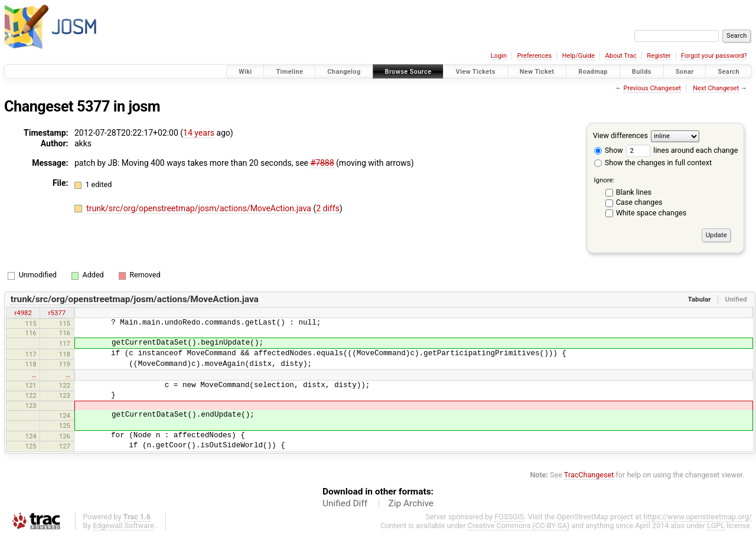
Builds (642, 72)
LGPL (716, 525)
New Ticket (537, 72)
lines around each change (682, 150)
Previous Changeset (652, 88)
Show (609, 150)
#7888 (322, 163)
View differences (620, 135)
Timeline (289, 72)
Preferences (534, 56)
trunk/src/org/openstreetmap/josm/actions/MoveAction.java (200, 208)
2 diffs (328, 208)
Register (659, 56)
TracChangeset (589, 475)
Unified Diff (345, 503)
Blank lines (634, 192)
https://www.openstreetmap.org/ (698, 517)
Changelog (344, 72)
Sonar (685, 72)
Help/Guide (579, 56)
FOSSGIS (509, 517)
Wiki (245, 72)
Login (499, 56)
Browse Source (408, 72)
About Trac (621, 56)
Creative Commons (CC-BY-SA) (519, 525)
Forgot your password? (714, 56)
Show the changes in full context (653, 163)
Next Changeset (716, 88)
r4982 (23, 313)
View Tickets (475, 72)
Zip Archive (411, 503)
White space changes (651, 213)
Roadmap (593, 72)
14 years (199, 133)
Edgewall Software (123, 525)
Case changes (639, 202)
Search (729, 72)
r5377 (57, 313)
